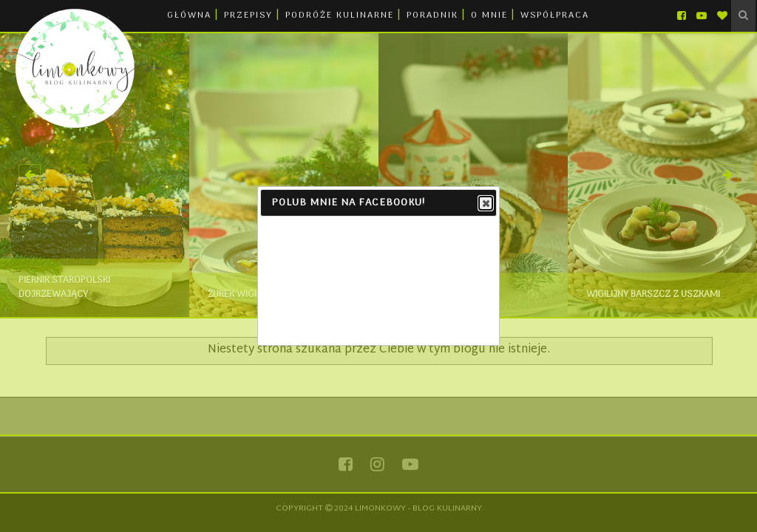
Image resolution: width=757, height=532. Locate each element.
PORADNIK (432, 16)
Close (485, 204)
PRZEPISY (248, 16)
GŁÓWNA (189, 16)
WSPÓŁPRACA (555, 16)
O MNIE (489, 16)
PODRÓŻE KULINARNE (340, 16)
